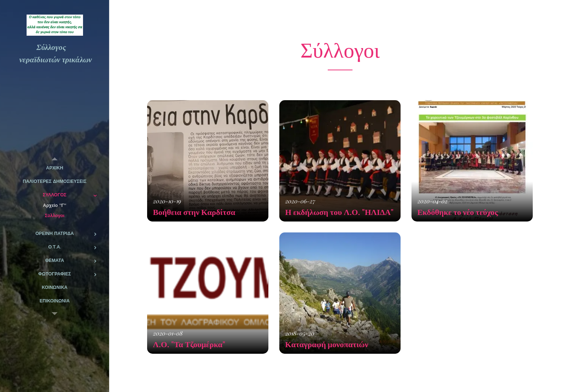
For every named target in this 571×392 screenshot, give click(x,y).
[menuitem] (55, 168)
